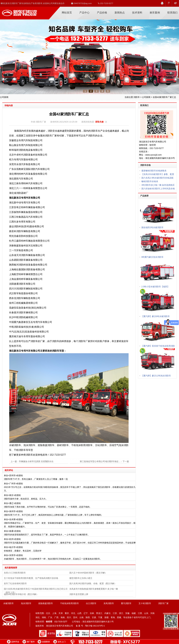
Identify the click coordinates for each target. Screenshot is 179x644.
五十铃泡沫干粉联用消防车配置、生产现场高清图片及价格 (31, 578)
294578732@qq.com (81, 3)
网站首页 (67, 13)
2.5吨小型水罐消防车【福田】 (155, 287)
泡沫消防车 (26, 603)
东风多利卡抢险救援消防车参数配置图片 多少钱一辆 (94, 589)
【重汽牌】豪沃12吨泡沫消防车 (156, 376)
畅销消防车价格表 (150, 181)
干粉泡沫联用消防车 (70, 603)
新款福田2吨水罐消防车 (152, 227)
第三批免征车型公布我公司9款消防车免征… (100, 461)
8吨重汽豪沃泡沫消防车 (152, 257)
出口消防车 (91, 603)
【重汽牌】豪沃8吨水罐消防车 (156, 316)
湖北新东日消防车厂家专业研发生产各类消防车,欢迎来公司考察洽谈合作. (33, 3)
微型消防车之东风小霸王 (81, 578)
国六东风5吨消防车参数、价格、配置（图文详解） (93, 584)
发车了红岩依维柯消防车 (15, 584)
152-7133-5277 (106, 3)
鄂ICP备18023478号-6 (95, 626)
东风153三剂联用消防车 (15, 573)
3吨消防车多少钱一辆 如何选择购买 (158, 185)
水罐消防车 (9, 603)
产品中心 (84, 13)
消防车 (137, 97)
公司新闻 (146, 97)
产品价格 (102, 13)
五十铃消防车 (145, 603)
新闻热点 (120, 13)
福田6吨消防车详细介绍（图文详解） (21, 594)
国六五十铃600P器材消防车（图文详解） (88, 573)
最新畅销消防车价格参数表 (154, 171)
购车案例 (155, 13)
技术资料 (137, 13)
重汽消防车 (126, 603)
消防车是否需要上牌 (79, 594)
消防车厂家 (19, 12)
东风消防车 (109, 603)
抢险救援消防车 (46, 603)
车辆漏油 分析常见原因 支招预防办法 (36, 461)
